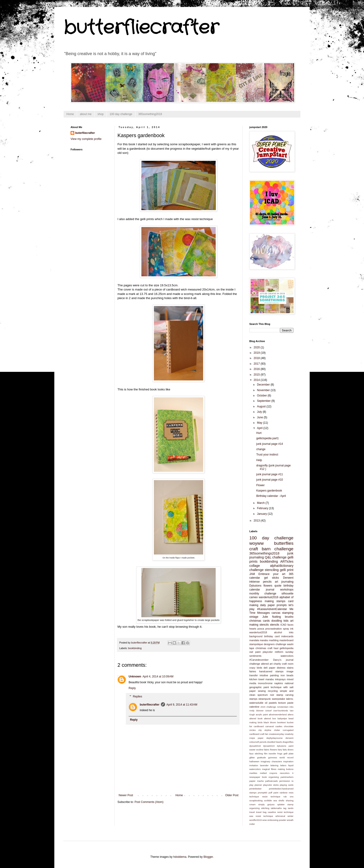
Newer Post (126, 795)
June (260, 417)
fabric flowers (271, 750)
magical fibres (269, 769)
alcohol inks (284, 632)
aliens (291, 715)
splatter (281, 804)
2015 (257, 375)
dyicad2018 (255, 746)
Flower (260, 485)
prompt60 (263, 793)
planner (258, 785)
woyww (257, 543)
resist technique (271, 797)
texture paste (286, 703)
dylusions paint (285, 746)
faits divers (288, 750)
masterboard (286, 640)
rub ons (288, 797)
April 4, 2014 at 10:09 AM (158, 677)
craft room (288, 664)
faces (290, 625)
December (264, 385)
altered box (270, 718)
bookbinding (135, 648)
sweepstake (278, 699)
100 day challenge (121, 114)
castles (279, 726)
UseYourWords (281, 711)
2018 (257, 358)
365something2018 (150, 114)
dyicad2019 (269, 746)
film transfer (270, 754)
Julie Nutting (272, 617)
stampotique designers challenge (268, 644)
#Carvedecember (259, 660)
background (256, 636)
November (264, 390)
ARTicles (287, 561)
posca (261, 629)
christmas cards (260, 621)
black (266, 722)
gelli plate (288, 754)
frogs (280, 754)
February (263, 508)
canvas (276, 613)
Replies (137, 696)
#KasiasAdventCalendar (272, 609)
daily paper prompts (274, 605)
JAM (252, 574)
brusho (289, 617)
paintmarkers (287, 777)
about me (86, 114)
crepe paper (256, 738)
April (260, 428)
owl (251, 652)
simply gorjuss (266, 804)
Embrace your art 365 (276, 574)
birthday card (272, 636)
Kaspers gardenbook (269, 491)
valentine (254, 707)
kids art (288, 621)
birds (260, 722)
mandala (254, 640)
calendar (255, 578)
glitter (252, 757)
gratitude (262, 757)
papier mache (257, 781)
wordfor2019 (255, 820)
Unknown (135, 677)
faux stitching (256, 754)
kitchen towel (257, 679)
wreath (290, 820)
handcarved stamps (271, 671)
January (262, 514)
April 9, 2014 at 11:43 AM (182, 705)
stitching (265, 808)
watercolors (287, 656)
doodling (277, 621)
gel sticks (272, 578)
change (261, 449)
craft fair (264, 734)
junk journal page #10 (270, 480)
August (262, 406)
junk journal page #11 (270, 474)
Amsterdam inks (285, 707)
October (262, 396)
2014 (257, 380)
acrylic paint (262, 715)
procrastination (274, 629)
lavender (264, 765)
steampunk (265, 699)
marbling (274, 640)
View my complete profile (86, 139)
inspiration (288, 761)
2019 (257, 353)
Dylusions (255, 586)
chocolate (289, 726)
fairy (280, 750)
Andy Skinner (256, 711)
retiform (279, 652)
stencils (275, 625)
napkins (278, 683)
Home (70, 114)
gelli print (287, 570)
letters (283, 765)
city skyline (265, 730)
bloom (273, 722)
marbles (253, 773)
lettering (274, 765)
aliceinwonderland (278, 715)
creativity (289, 734)
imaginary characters (271, 761)
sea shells (279, 800)
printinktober (255, 789)
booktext (281, 722)
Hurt (259, 433)
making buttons (286, 769)
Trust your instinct (267, 455)
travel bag (261, 812)
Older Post (232, 795)
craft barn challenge (271, 549)
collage (255, 566)
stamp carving (285, 695)
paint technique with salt (278, 687)
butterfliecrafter (141, 28)
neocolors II (287, 773)
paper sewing (257, 691)
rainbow (284, 793)
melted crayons (269, 773)
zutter (252, 824)
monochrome (265, 683)
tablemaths (276, 808)
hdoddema (180, 857)
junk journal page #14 (270, 444)
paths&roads (272, 781)
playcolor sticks (271, 785)
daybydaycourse (275, 738)
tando (291, 808)
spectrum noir (266, 695)
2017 (257, 364)
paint (258, 652)
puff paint (273, 793)
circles (252, 730)
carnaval (270, 726)
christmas (261, 648)
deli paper (270, 668)
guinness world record (281, 757)
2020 (257, 347)
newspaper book (258, 777)
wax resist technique (261, 816)
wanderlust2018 (258, 632)
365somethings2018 (264, 553)
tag (285, 808)
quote (278, 586)
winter (290, 816)
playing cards (287, 785)
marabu (264, 640)
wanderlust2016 (268, 597)
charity (277, 664)
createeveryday (276, 734)
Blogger (208, 857)
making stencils (259, 625)
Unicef (268, 711)
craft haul (273, 648)
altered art (267, 664)
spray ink (288, 629)
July (260, 412)
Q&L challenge (276, 557)
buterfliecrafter (150, 705)
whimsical (280, 816)
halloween (254, 761)
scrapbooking (256, 800)
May (260, 423)
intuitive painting (269, 675)
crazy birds (256, 668)
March (261, 503)
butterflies (284, 543)
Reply (132, 688)
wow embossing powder (274, 820)
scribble (268, 800)
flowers (268, 586)
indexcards (287, 636)
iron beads (287, 675)
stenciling (272, 570)
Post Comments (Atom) (149, 802)
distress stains (285, 668)
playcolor (268, 652)
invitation (254, 765)
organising (274, 777)
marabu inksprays (275, 679)
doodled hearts (275, 742)
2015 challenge (268, 707)
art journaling (284, 582)
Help (259, 460)
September (264, 401)
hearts (253, 629)
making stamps (275, 601)
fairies (253, 671)
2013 (257, 521)
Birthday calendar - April (271, 496)
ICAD (283, 625)
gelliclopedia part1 (268, 438)
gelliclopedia (287, 648)
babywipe (282, 718)
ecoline (260, 750)
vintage (254, 617)
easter (252, 750)
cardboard (259, 726)
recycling (273, 691)
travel (252, 812)
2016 (257, 369)
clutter (277, 730)
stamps (253, 699)
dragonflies (288, 742)
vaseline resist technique (281, 812)
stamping (288, 613)
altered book (256, 718)
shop (101, 114)
